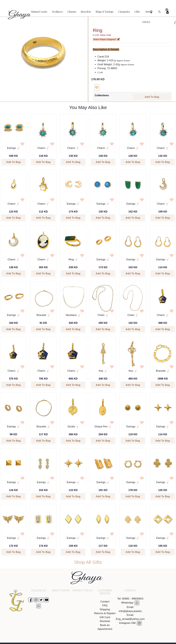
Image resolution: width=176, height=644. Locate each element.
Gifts (137, 12)
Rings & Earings (105, 12)
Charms (72, 12)
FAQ (105, 605)
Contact (105, 602)
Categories (124, 12)
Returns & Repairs (105, 613)
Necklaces (57, 12)
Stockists (105, 621)
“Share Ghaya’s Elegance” (106, 39)
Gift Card (105, 617)
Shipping (105, 609)
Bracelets (86, 12)
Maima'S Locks (39, 12)
